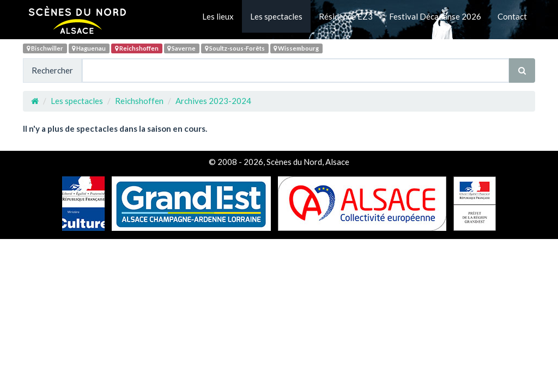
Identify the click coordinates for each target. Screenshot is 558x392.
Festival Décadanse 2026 (435, 16)
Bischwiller (45, 48)
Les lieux (218, 16)
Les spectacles (276, 16)
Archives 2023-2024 (213, 101)
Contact (512, 16)
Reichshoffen (137, 48)
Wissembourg (296, 48)
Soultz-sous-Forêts (235, 48)
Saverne (181, 48)
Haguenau (89, 48)
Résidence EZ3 (346, 16)
